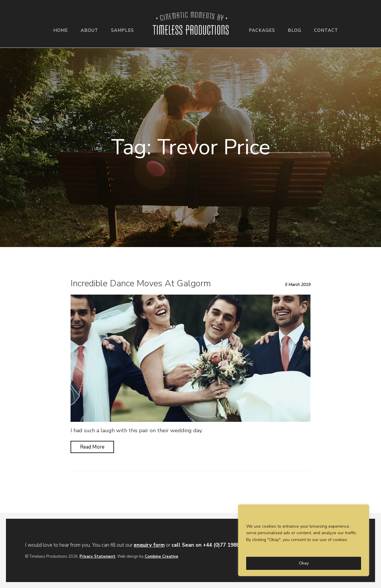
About (89, 30)
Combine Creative (161, 556)
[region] (304, 540)
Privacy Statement (97, 556)
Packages (262, 30)
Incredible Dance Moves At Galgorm (141, 283)
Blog (295, 30)
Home (61, 30)
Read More (92, 447)
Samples (122, 30)
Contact (326, 30)
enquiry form (149, 545)
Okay (304, 563)
